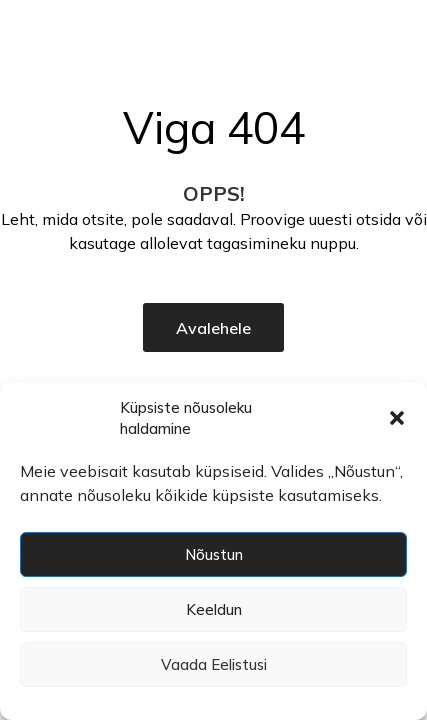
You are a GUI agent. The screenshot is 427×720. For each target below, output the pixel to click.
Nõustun (214, 554)
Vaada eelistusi (214, 664)
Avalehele (213, 328)
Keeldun (214, 609)
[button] (397, 418)
